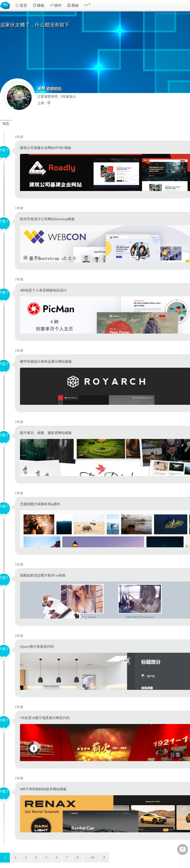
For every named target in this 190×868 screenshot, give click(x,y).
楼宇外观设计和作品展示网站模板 (46, 362)
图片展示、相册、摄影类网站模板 (46, 433)
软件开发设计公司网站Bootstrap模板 (47, 219)
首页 (21, 5)
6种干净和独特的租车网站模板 (43, 789)
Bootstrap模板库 (6, 5)
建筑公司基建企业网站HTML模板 (46, 148)
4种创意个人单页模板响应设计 (43, 290)
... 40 (91, 857)
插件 (56, 5)
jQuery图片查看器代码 (37, 647)
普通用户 (54, 89)
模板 (38, 5)
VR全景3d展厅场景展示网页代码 (45, 718)
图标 (73, 5)
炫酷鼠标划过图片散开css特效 (43, 575)
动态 (6, 124)
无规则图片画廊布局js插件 (40, 504)
